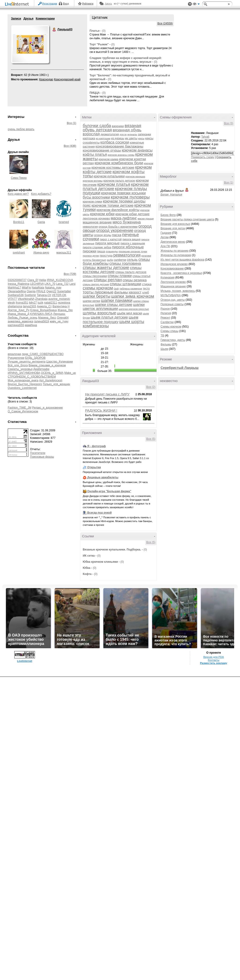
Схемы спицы (169, 331)
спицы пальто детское (131, 272)
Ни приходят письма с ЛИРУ (107, 394)
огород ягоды (103, 235)
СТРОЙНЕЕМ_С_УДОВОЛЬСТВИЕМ (32, 377)
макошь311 (64, 253)
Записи (16, 19)
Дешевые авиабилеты (103, 477)
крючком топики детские (113, 205)
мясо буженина (127, 222)
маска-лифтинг (124, 218)
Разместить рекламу (214, 663)
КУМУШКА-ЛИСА (41, 314)
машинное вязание (97, 222)
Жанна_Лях (65, 310)
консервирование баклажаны (120, 146)
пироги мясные (107, 243)
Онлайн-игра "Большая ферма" (109, 491)
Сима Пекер (19, 178)
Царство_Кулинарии (59, 362)
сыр (116, 289)
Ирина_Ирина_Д (19, 314)
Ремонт (165, 318)
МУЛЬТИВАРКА (171, 295)
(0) (104, 31)
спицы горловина (125, 264)
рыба (110, 260)
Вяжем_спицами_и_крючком (47, 365)
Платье (95, 31)
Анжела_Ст (44, 306)
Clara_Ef (33, 280)
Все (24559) (165, 23)
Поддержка (190, 4)
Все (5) (151, 439)
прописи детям (91, 256)
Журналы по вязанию (175, 251)
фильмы (121, 292)
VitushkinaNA (26, 299)
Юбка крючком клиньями (100, 562)
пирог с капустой (111, 239)
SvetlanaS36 (16, 295)
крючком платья (114, 184)
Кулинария (168, 277)
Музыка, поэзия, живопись (178, 291)
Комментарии (45, 19)
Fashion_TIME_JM (20, 408)
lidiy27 (33, 303)
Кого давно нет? (18, 194)
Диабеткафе (41, 369)
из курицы (118, 138)
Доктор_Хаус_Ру (19, 310)
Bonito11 (19, 222)
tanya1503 (30, 306)
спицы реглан (108, 280)
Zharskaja (41, 299)
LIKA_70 (50, 284)
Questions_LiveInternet (22, 388)
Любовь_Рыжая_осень (22, 318)
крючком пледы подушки (115, 191)
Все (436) (70, 146)
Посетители (38, 453)
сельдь (132, 260)
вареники (118, 126)
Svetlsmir (30, 295)
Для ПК (165, 246)
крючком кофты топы (114, 174)
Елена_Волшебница (43, 310)
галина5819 (42, 321)
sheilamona (15, 306)
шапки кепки (91, 301)
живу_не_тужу (59, 321)
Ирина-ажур (41, 253)
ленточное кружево (96, 218)
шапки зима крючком (133, 296)
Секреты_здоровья (20, 369)
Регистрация (50, 4)
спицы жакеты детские (106, 267)
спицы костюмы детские (112, 270)
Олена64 (63, 318)
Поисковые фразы (42, 457)
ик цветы (131, 138)
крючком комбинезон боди (119, 163)
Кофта (87, 574)
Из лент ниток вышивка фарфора (182, 260)
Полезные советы (172, 304)
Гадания (166, 233)
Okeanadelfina (17, 291)
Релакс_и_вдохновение (47, 408)
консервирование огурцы (102, 150)
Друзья (28, 19)
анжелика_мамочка (20, 321)
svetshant (19, 253)
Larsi (72, 284)
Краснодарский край (67, 79)
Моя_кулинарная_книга (23, 380)
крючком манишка (135, 177)
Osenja (31, 291)
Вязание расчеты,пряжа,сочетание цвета (187, 219)
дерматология (110, 134)
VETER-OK (59, 295)
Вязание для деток (173, 228)
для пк (123, 135)
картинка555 (16, 325)
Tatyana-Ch (44, 295)
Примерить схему (202, 157)
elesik (11, 303)
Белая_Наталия (171, 195)
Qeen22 (51, 291)
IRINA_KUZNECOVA (60, 280)
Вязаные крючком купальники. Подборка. (112, 550)
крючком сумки (92, 202)
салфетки (120, 260)
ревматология (127, 255)
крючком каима (108, 159)
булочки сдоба (97, 126)
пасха (117, 235)
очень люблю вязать (21, 129)
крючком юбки (102, 214)
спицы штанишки (126, 284)
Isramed (64, 222)
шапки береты (97, 296)
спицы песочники (95, 276)
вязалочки (14, 354)
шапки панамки (117, 300)
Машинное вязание (173, 286)
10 (135, 410)
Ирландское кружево (174, 264)
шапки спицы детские (114, 305)
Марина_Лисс (47, 318)
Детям (165, 237)
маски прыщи (146, 219)
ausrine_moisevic (59, 299)
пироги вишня (131, 239)
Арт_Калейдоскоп (51, 380)
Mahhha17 (14, 288)
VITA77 (12, 299)
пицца (101, 251)
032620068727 (17, 280)
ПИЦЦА (95, 93)
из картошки (103, 138)
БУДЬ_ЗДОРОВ (35, 358)
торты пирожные (98, 292)
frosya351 (22, 303)
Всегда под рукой (99, 513)
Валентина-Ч (61, 306)
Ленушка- (59, 314)
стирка (147, 284)
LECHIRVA (37, 284)
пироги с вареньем (133, 243)
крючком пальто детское (119, 181)
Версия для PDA (214, 657)
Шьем (164, 349)
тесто (146, 289)
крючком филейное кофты (118, 210)
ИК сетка (89, 556)
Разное (165, 309)
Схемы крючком (171, 327)
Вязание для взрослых (175, 224)
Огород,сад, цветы (173, 300)
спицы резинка (135, 280)
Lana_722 (62, 284)
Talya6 (205, 137)
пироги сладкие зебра (97, 247)
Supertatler (64, 291)
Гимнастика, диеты (173, 340)
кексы (141, 139)
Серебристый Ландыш (180, 368)
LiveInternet (18, 4)
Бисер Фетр (168, 215)
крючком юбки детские (132, 214)
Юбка (86, 568)
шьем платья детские (109, 317)
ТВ (162, 336)
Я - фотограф (96, 446)
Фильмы (166, 344)
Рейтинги (88, 4)
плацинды (112, 251)
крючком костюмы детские (113, 167)
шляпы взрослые (99, 313)
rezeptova (64, 303)
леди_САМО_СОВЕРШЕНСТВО (43, 354)
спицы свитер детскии (96, 284)
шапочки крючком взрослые (134, 309)
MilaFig (26, 288)
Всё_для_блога (18, 365)
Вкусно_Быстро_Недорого (25, 384)
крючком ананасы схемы (121, 155)
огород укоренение (115, 230)
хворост (135, 292)
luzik (40, 303)
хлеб (146, 292)
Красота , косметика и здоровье (181, 273)
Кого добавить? (41, 194)
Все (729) (70, 274)
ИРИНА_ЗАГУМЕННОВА (24, 373)
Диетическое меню (173, 242)
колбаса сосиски (115, 142)
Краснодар (46, 79)
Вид (196, 5)
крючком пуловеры (130, 197)
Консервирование (172, 269)
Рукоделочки (16, 358)
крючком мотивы (93, 181)
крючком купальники (109, 176)
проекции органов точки (133, 251)
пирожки (90, 251)
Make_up (70, 373)
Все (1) (71, 123)
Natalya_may (53, 288)
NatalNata (38, 288)
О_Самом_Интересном (23, 411)
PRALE (41, 291)
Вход (66, 4)
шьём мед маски (129, 313)
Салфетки (167, 322)
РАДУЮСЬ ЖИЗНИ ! (101, 410)
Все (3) (229, 123)
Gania (41, 222)
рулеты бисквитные (94, 260)
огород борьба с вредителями (118, 227)
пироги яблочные (128, 247)
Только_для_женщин (56, 384)
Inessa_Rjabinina (19, 284)
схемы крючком (98, 288)
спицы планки (120, 276)
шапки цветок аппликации (114, 307)
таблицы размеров (131, 289)
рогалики (146, 256)
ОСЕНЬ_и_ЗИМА (52, 373)
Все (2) (151, 387)
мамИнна (31, 325)
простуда (106, 256)
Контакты (214, 660)
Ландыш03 (54, 30)
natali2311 (51, 303)
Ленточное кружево (173, 282)
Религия (166, 313)
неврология (90, 227)
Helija (42, 280)
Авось (108, 4)
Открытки (94, 467)
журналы (132, 135)
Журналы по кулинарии (176, 255)
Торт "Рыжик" (99, 44)
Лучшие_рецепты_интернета (27, 362)
